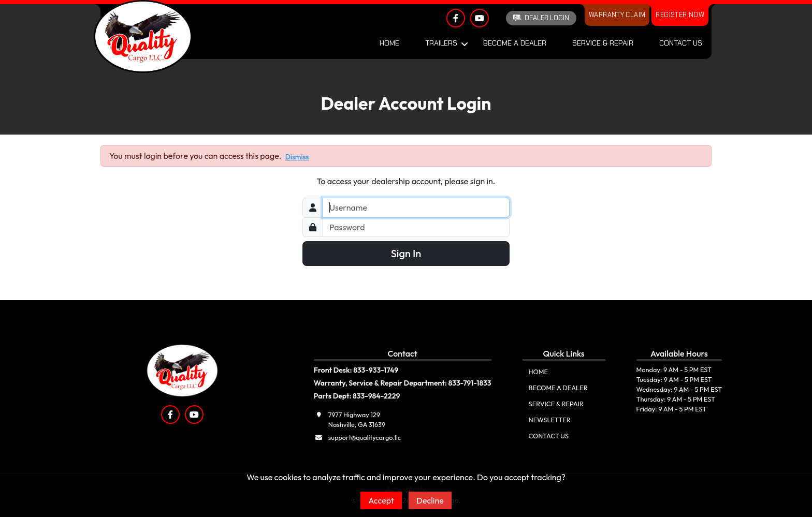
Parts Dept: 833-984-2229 (357, 396)
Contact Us (681, 43)
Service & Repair (603, 43)
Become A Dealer (515, 43)
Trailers (441, 43)
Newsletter (550, 420)
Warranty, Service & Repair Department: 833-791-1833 (403, 383)
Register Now (680, 15)
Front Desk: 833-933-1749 (356, 370)
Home (389, 43)
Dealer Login (541, 18)
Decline (430, 500)
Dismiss (297, 157)
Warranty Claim (617, 15)
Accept (381, 500)
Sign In (406, 253)
